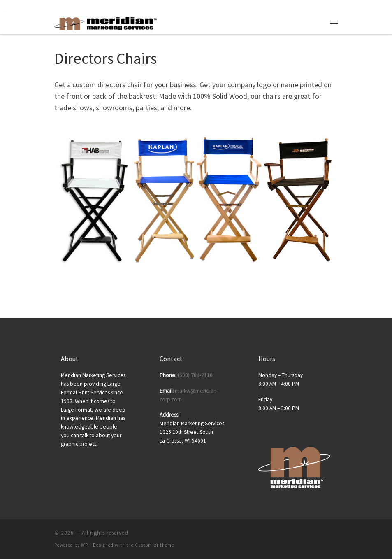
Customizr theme (154, 545)
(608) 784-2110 (195, 375)
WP (85, 545)
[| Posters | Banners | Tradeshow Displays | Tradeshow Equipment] (106, 23)
